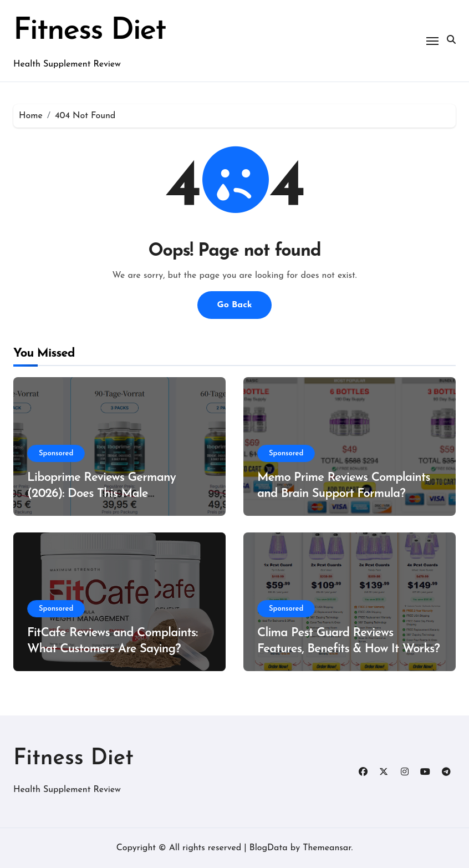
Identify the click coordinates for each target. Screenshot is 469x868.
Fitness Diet (89, 31)
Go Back (234, 305)
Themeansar (327, 848)
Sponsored (56, 453)
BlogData (269, 848)
